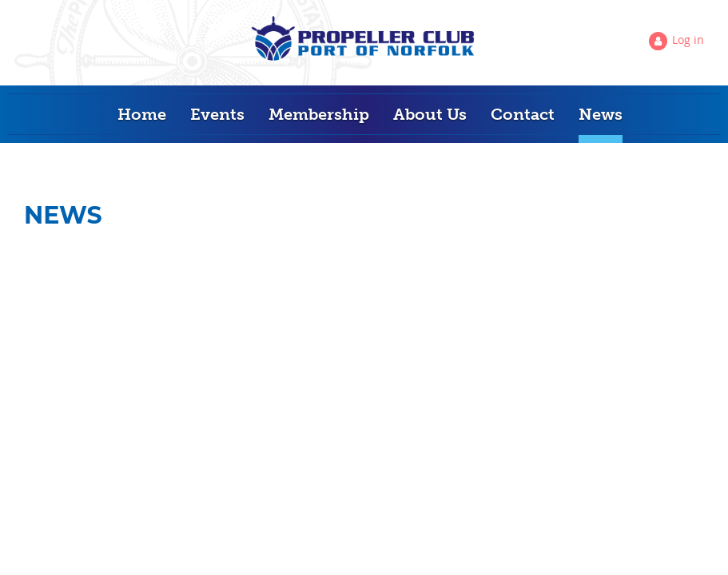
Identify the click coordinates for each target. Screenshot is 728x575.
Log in (688, 40)
